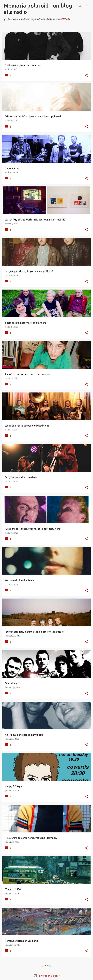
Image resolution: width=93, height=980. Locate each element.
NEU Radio (65, 19)
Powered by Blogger (46, 976)
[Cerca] (80, 6)
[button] (86, 75)
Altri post (47, 966)
